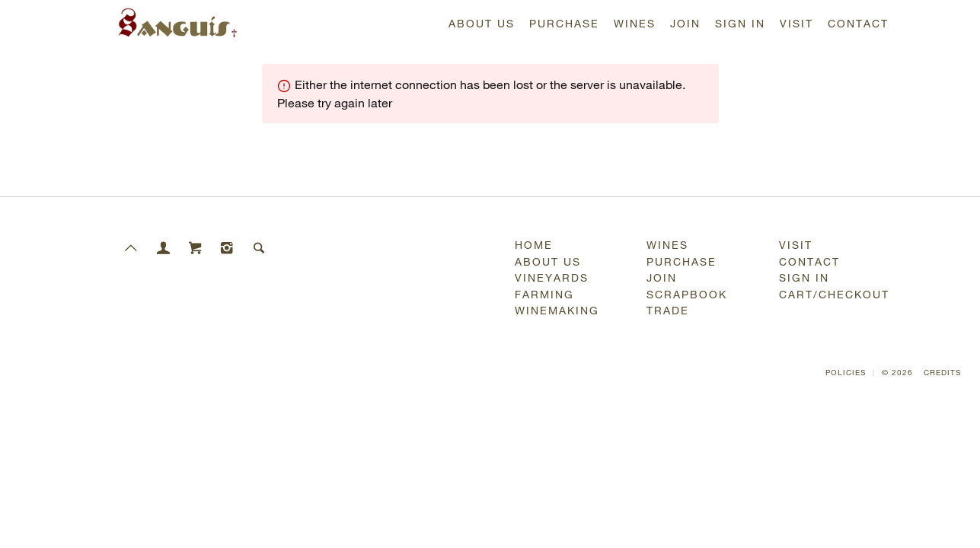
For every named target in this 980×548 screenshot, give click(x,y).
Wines (635, 23)
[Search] (260, 237)
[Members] (164, 237)
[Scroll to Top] (132, 237)
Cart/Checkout (834, 294)
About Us (482, 23)
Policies (846, 373)
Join (685, 23)
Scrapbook (687, 294)
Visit (796, 23)
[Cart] (196, 237)
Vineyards (552, 277)
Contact (858, 23)
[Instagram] (228, 237)
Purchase (564, 23)
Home (534, 245)
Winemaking (557, 310)
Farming (544, 294)
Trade (668, 310)
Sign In (740, 23)
